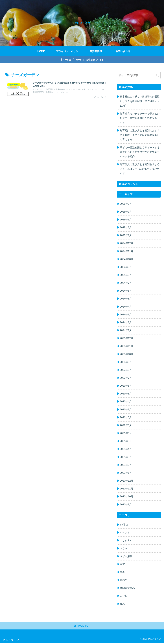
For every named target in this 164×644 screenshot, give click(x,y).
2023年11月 (127, 346)
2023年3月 (126, 409)
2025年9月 (126, 204)
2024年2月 (126, 322)
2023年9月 (126, 362)
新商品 (124, 580)
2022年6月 (126, 417)
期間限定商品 (127, 588)
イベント (125, 532)
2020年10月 (127, 496)
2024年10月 (127, 259)
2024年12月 (127, 243)
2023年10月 (127, 354)
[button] (157, 75)
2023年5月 (126, 394)
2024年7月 (126, 283)
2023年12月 (127, 338)
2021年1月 (126, 473)
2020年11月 (127, 489)
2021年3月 (126, 457)
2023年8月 (126, 370)
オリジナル (126, 540)
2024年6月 (126, 291)
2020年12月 (127, 481)
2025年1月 (126, 235)
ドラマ (124, 548)
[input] (139, 75)
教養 (122, 572)
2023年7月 (126, 378)
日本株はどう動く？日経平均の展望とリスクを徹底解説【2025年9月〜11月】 (140, 101)
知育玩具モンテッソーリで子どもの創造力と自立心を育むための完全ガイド (140, 118)
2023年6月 (126, 386)
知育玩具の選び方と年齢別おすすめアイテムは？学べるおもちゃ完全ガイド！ (140, 169)
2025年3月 (126, 220)
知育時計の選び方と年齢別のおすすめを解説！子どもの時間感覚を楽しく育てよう (140, 135)
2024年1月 (126, 330)
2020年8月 (126, 504)
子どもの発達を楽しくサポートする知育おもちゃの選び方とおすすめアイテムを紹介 (140, 152)
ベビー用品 (126, 556)
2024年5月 (126, 299)
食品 (122, 604)
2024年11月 (127, 251)
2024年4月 (126, 307)
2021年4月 (126, 449)
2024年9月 (126, 267)
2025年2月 (126, 227)
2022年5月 (126, 425)
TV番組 (124, 525)
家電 (122, 564)
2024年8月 (126, 275)
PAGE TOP (82, 626)
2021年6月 (126, 433)
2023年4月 (126, 401)
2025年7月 (126, 212)
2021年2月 (126, 465)
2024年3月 (126, 314)
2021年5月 (126, 441)
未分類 (124, 596)
